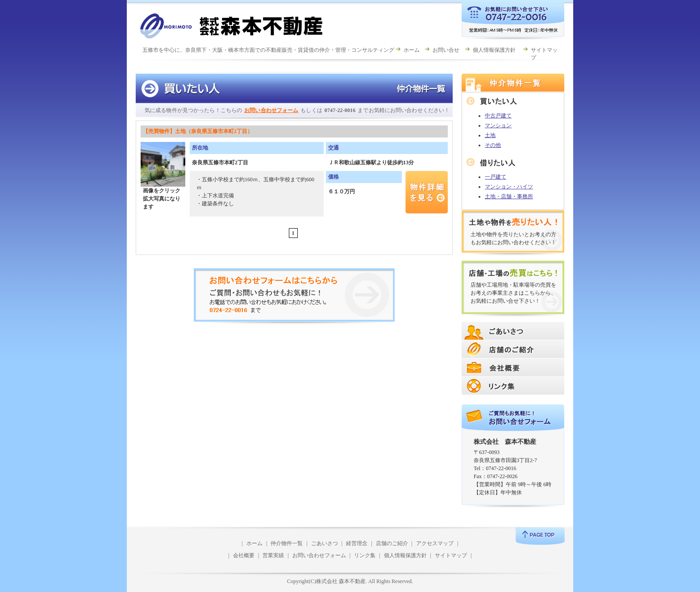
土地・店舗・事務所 (509, 196)
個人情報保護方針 (494, 50)
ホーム (412, 50)
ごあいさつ (325, 543)
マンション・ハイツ (509, 187)
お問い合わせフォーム (271, 110)
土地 (490, 135)
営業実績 (273, 555)
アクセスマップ (435, 543)
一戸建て (496, 177)
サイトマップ (451, 555)
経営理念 (357, 543)
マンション (498, 125)
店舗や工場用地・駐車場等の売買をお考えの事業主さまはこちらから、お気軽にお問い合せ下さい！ (513, 293)
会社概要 (244, 555)
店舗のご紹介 (392, 543)
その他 (493, 145)
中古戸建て (498, 116)
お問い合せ (446, 50)
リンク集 (365, 555)
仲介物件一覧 (287, 543)
